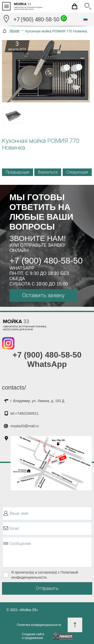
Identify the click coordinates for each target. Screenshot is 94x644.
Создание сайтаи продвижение (33, 636)
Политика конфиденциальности (39, 625)
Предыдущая (18, 172)
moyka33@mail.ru (25, 426)
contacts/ (14, 387)
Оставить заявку (43, 295)
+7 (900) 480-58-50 (40, 19)
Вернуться (48, 172)
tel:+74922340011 (25, 413)
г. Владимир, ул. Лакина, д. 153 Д (37, 401)
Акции (14, 31)
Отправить (47, 588)
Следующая (77, 172)
